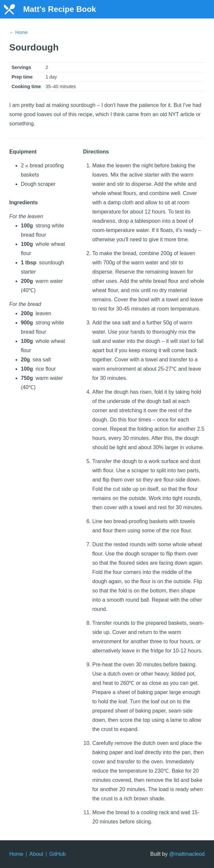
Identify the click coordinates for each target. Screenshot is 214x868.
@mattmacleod (187, 854)
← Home (18, 32)
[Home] (9, 9)
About (36, 854)
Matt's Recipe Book (60, 9)
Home (16, 854)
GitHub (58, 854)
